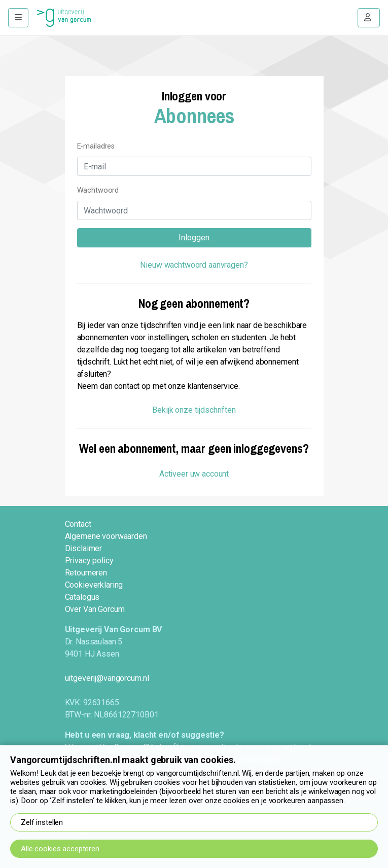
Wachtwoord (98, 190)
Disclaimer (84, 548)
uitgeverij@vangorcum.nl (107, 678)
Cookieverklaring (94, 585)
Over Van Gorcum (95, 609)
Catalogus (82, 597)
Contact (78, 524)
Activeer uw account (194, 474)
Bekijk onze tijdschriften (194, 410)
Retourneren (86, 573)
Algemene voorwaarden (106, 536)
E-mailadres (96, 146)
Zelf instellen (42, 822)
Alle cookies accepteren (60, 849)
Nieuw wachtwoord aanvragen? (194, 265)
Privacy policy (89, 560)
